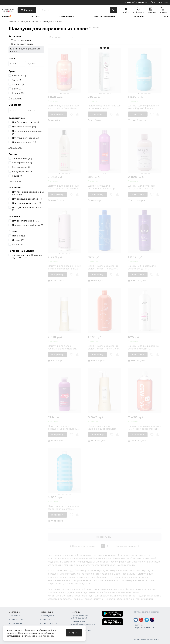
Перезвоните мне (160, 2)
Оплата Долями (47, 616)
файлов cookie (46, 636)
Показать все (15, 98)
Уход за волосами (104, 16)
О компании (14, 616)
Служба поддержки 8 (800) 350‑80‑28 (80, 617)
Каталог (12, 22)
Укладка (139, 16)
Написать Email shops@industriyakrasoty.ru (83, 623)
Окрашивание (67, 16)
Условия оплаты (47, 619)
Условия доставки (48, 623)
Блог (166, 16)
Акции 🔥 (7, 16)
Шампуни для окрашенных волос (25, 50)
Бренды (35, 16)
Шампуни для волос (53, 22)
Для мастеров (15, 623)
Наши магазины (16, 619)
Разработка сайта (141, 639)
